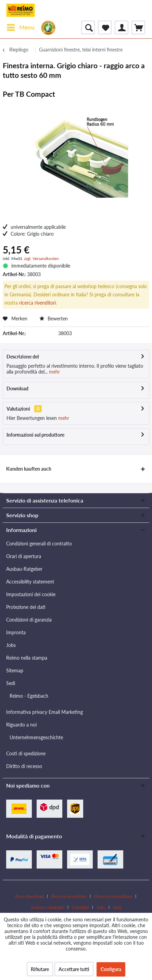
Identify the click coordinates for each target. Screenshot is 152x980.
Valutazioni (18, 409)
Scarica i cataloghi (48, 907)
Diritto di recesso (24, 766)
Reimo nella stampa (27, 658)
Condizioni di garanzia (29, 620)
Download (17, 388)
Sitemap (15, 670)
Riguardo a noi (21, 725)
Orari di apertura (24, 556)
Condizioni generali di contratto (39, 544)
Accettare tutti (74, 969)
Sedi (11, 683)
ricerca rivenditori (37, 303)
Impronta (16, 632)
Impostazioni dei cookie (31, 594)
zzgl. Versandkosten (41, 258)
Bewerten (54, 318)
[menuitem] (20, 27)
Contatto (80, 907)
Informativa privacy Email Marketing (45, 712)
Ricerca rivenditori (69, 896)
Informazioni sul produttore (35, 435)
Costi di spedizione (26, 753)
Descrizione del (23, 357)
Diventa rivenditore (113, 896)
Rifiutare (40, 969)
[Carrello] (138, 27)
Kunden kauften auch (29, 469)
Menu (21, 26)
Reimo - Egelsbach (29, 696)
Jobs (11, 645)
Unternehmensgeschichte (36, 737)
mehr (54, 372)
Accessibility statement (30, 582)
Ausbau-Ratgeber (24, 569)
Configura (111, 969)
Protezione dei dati (26, 607)
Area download (29, 896)
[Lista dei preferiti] (105, 27)
